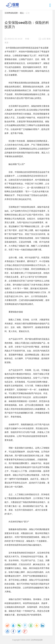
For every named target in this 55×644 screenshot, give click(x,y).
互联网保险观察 (11, 13)
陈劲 (49, 39)
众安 (44, 39)
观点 (22, 13)
